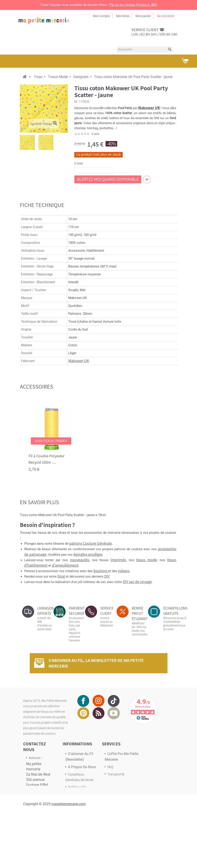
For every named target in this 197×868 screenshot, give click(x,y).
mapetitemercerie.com (69, 858)
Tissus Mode (58, 77)
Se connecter (166, 16)
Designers (81, 77)
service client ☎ (148, 30)
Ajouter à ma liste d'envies (147, 179)
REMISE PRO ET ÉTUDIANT (140, 613)
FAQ (110, 767)
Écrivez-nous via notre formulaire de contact (40, 833)
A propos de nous (82, 767)
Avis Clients (116, 787)
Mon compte (101, 16)
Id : (76, 101)
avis (95, 134)
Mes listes (123, 16)
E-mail (78, 163)
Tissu (38, 77)
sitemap (74, 811)
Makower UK (149, 108)
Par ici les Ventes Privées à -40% (133, 5)
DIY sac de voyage (137, 582)
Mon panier (143, 16)
